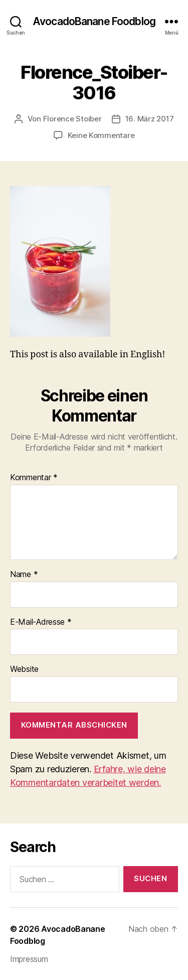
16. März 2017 (150, 119)
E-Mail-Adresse (41, 622)
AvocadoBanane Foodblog (94, 21)
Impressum (29, 959)
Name (24, 575)
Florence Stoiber (72, 119)
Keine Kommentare (101, 135)
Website (24, 669)
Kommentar (34, 478)
